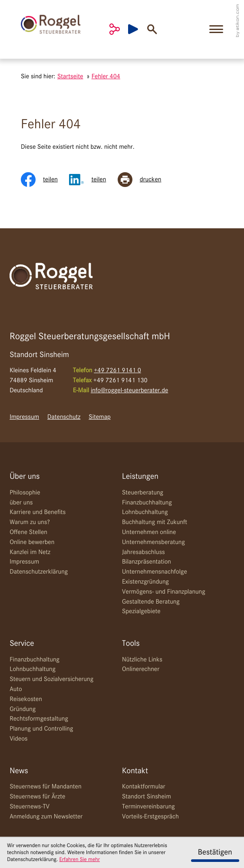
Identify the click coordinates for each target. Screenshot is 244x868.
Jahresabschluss (143, 552)
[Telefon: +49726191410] (117, 371)
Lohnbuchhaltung (145, 512)
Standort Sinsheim (147, 797)
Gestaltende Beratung (151, 602)
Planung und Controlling (41, 729)
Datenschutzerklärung (39, 572)
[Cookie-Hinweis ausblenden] (215, 853)
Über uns (25, 477)
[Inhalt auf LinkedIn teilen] (93, 180)
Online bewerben (32, 542)
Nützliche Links (142, 660)
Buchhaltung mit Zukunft (155, 522)
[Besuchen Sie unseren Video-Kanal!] (138, 29)
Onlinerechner (141, 669)
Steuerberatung (143, 493)
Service (22, 644)
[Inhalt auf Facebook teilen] (45, 180)
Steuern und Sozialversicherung (51, 679)
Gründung (23, 709)
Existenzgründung (145, 582)
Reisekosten (26, 699)
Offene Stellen (28, 532)
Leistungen (140, 477)
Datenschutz (64, 417)
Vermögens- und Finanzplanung (164, 592)
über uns (21, 503)
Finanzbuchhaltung (147, 503)
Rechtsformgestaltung (39, 719)
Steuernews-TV (30, 807)
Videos (18, 739)
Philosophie (25, 493)
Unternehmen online (149, 532)
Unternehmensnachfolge (155, 572)
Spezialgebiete (141, 611)
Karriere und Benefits (38, 512)
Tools (131, 644)
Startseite (70, 77)
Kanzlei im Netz (30, 552)
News (19, 771)
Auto (16, 689)
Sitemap (99, 417)
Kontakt (135, 771)
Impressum (24, 417)
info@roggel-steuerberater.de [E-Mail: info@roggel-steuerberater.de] (129, 391)
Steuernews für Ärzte (37, 797)
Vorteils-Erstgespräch (150, 817)
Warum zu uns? (30, 522)
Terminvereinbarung (148, 807)
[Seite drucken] (145, 180)
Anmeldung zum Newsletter (46, 817)
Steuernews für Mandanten (45, 787)
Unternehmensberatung (153, 542)
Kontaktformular (144, 787)
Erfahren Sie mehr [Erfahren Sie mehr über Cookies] (80, 860)
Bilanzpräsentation (147, 562)
